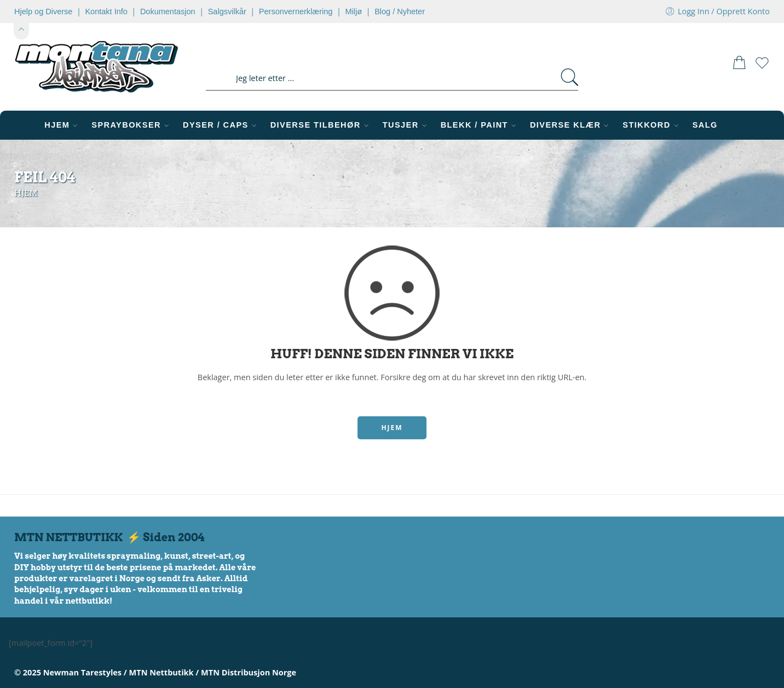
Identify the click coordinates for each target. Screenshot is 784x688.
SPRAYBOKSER (132, 125)
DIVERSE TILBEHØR (321, 125)
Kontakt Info (106, 12)
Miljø (353, 12)
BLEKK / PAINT (480, 125)
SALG (705, 125)
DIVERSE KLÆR (571, 125)
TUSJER (406, 125)
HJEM (62, 125)
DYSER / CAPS (221, 125)
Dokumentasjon (168, 12)
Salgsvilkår (227, 12)
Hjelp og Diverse (43, 12)
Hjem (26, 193)
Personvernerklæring (296, 12)
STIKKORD (652, 125)
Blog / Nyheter (400, 12)
